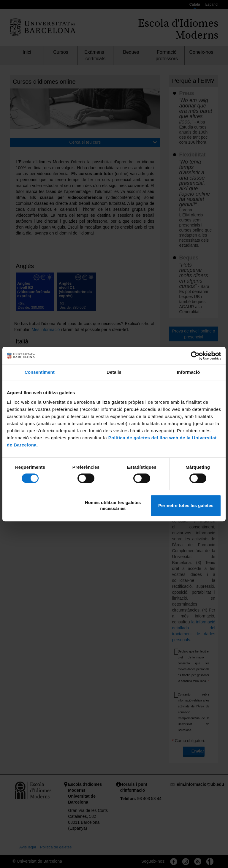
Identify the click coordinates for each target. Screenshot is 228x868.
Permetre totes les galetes (186, 505)
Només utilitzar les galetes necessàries (113, 505)
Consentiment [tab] (40, 372)
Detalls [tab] (114, 372)
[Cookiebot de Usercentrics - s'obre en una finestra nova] (195, 356)
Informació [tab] (189, 372)
